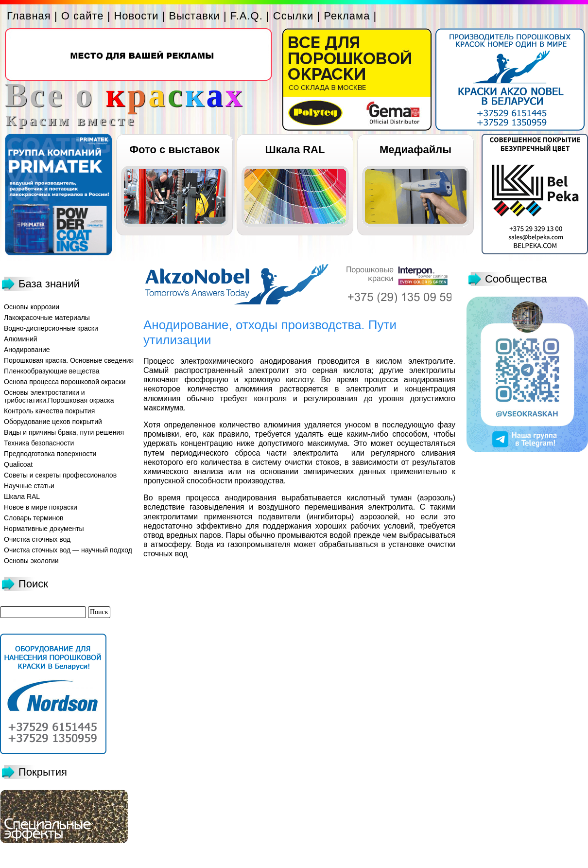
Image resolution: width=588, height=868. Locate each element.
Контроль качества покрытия (49, 411)
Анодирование (27, 350)
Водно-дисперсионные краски (51, 328)
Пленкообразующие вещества (52, 371)
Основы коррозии (32, 307)
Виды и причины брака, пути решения (64, 432)
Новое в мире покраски (41, 507)
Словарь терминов (34, 518)
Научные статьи (29, 486)
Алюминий (21, 339)
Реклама (347, 16)
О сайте (83, 16)
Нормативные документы (44, 529)
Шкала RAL (295, 150)
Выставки (195, 16)
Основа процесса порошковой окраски (65, 382)
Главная (29, 16)
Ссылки (293, 16)
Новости (136, 16)
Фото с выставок (174, 150)
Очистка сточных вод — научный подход (68, 550)
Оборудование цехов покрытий (53, 422)
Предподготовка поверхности (50, 454)
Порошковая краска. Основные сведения (69, 360)
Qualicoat (18, 464)
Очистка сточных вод (37, 539)
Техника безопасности (39, 443)
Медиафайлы (415, 150)
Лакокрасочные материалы (47, 318)
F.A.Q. (247, 16)
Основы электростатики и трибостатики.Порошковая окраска (59, 396)
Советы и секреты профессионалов (60, 475)
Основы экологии (31, 561)
